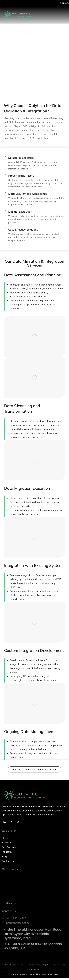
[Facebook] (11, 822)
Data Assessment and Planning (33, 275)
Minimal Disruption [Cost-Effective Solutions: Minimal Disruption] (20, 212)
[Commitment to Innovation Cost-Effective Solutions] (5, 229)
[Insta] (18, 822)
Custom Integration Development (34, 650)
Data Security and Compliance (27, 194)
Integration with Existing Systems (34, 565)
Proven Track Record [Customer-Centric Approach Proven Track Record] (21, 176)
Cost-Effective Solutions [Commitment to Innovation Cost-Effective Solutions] (23, 230)
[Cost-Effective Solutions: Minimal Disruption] (5, 211)
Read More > (9, 903)
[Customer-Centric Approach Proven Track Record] (5, 175)
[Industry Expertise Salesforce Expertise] (5, 157)
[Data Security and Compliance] (5, 193)
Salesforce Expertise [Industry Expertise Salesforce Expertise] (21, 158)
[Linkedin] (5, 822)
